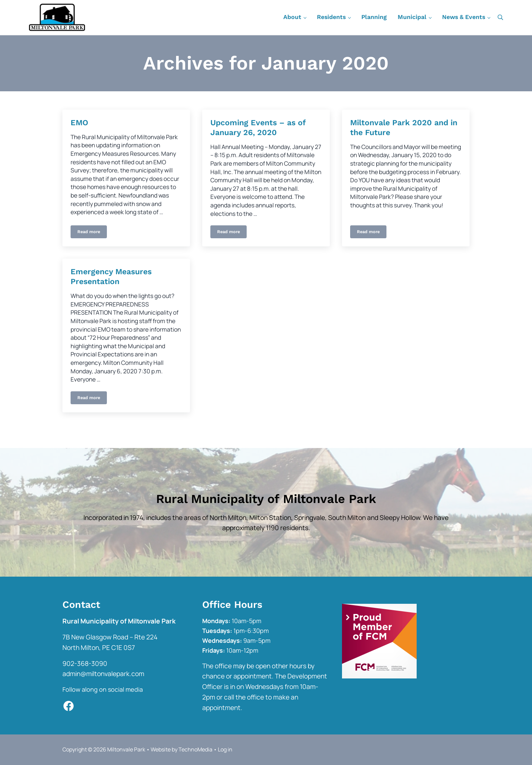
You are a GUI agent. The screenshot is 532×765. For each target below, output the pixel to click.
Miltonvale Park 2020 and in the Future (404, 128)
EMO (79, 123)
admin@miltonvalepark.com (103, 674)
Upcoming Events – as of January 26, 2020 (258, 128)
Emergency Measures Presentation (111, 277)
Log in (225, 749)
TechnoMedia (195, 749)
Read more (89, 233)
